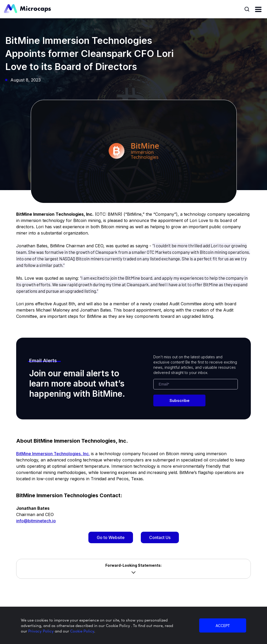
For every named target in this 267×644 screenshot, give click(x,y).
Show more (133, 572)
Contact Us (160, 537)
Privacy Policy (41, 631)
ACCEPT (223, 625)
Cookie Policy (82, 631)
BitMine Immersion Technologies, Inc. (53, 454)
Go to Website (111, 537)
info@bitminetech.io (36, 521)
